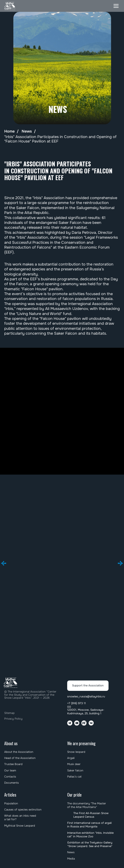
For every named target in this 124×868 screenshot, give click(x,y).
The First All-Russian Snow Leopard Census (91, 815)
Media (71, 859)
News (27, 131)
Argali (71, 758)
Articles (10, 795)
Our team (10, 770)
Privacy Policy (13, 719)
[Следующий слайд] (120, 563)
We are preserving (81, 743)
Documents (12, 783)
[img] (10, 6)
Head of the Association (20, 758)
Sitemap (9, 713)
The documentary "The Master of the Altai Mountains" (87, 805)
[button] (116, 6)
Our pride (74, 795)
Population (11, 803)
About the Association (19, 752)
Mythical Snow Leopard (20, 826)
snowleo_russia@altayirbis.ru (86, 696)
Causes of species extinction (23, 810)
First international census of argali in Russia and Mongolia (89, 825)
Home (9, 131)
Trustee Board (13, 764)
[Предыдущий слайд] (4, 563)
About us (11, 743)
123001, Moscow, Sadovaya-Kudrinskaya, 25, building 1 (86, 712)
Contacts (10, 777)
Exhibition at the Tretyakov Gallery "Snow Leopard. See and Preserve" (90, 844)
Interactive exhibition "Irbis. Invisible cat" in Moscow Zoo (90, 835)
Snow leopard (76, 752)
